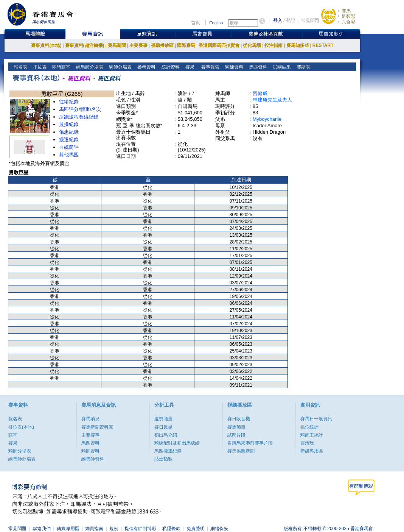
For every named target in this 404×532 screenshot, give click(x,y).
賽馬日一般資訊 (316, 419)
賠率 (13, 435)
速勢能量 (163, 419)
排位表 (39, 67)
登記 (291, 20)
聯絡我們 (42, 529)
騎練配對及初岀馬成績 (177, 443)
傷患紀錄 (69, 132)
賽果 (189, 67)
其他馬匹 (69, 155)
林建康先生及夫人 (272, 100)
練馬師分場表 (89, 67)
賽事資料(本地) (46, 45)
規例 (114, 529)
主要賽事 (138, 45)
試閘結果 (281, 67)
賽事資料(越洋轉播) (85, 45)
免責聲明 (196, 529)
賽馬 (346, 11)
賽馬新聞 (117, 45)
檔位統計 (309, 427)
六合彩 (348, 22)
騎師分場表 (120, 67)
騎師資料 (90, 451)
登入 (278, 20)
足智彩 (348, 16)
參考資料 (146, 67)
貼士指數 (163, 459)
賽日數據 (163, 427)
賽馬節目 (236, 427)
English (216, 23)
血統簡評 (69, 147)
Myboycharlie (267, 119)
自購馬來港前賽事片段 (250, 443)
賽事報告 (209, 67)
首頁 (196, 23)
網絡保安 (219, 529)
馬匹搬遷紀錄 (168, 451)
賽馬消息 (90, 419)
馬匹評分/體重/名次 (80, 109)
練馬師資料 (93, 459)
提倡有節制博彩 (140, 529)
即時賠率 (61, 67)
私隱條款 (171, 529)
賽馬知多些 (298, 45)
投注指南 (273, 45)
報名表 (20, 67)
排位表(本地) (21, 427)
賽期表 (303, 67)
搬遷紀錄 (69, 140)
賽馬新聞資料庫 (97, 427)
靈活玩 (307, 443)
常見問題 (310, 20)
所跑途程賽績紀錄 (79, 117)
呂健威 (260, 93)
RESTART (323, 45)
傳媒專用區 (312, 451)
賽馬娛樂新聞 (241, 451)
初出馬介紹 (166, 435)
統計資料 (170, 67)
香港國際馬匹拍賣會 (219, 45)
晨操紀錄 (69, 124)
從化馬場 (252, 45)
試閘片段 (236, 435)
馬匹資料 (257, 67)
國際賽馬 (186, 45)
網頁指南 (94, 529)
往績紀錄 (69, 102)
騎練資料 (234, 67)
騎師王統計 (312, 435)
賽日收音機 (239, 419)
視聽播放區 (162, 45)
